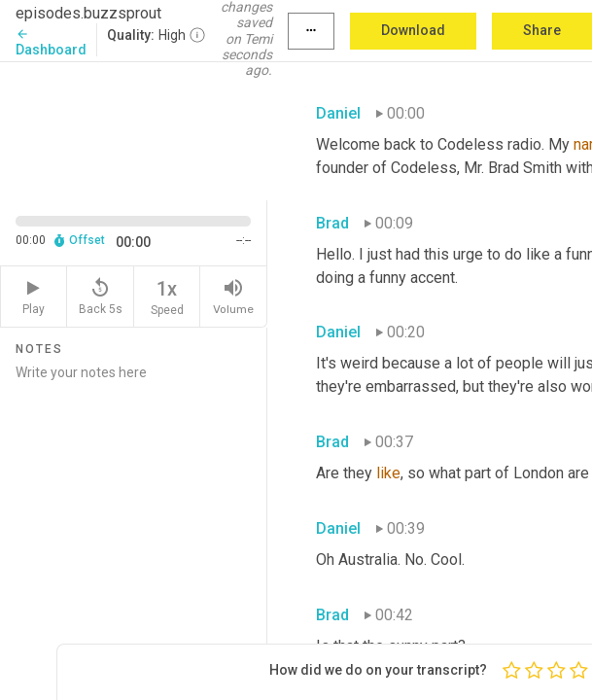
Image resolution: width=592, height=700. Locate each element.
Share (542, 30)
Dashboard (51, 42)
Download (413, 30)
